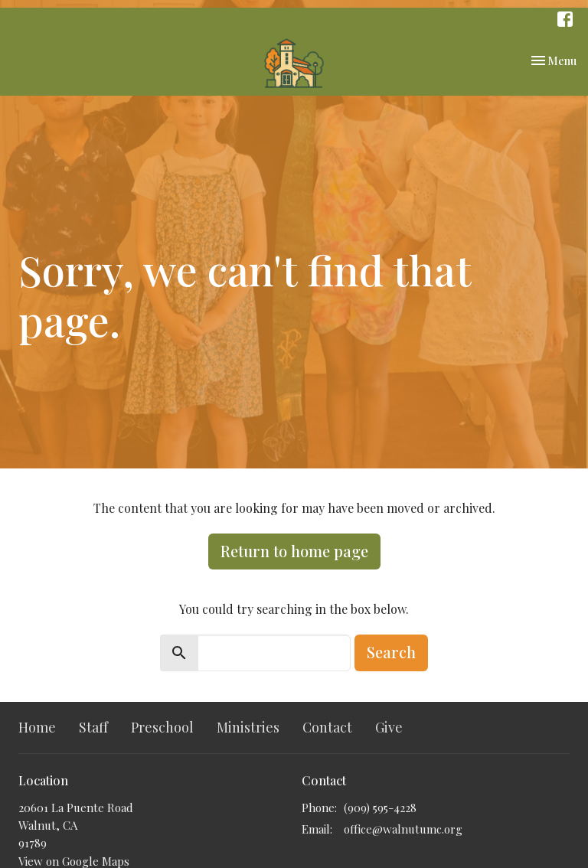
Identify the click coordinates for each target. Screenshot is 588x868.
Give (389, 727)
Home (37, 727)
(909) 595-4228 (380, 808)
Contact (327, 727)
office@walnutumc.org (403, 829)
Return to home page (294, 551)
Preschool (162, 727)
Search (391, 652)
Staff (93, 727)
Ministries (248, 727)
